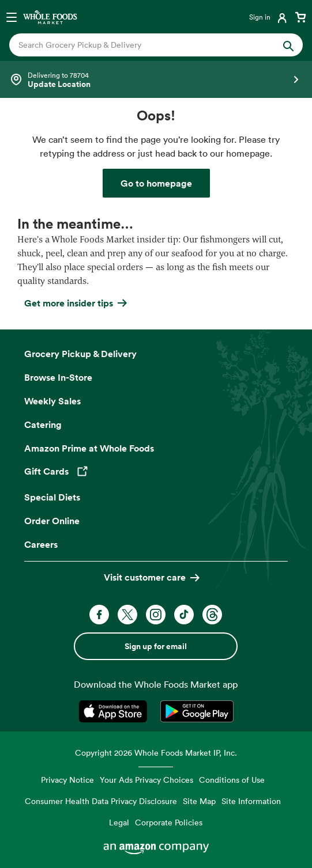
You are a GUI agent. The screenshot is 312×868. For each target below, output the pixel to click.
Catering (43, 424)
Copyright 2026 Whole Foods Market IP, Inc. (156, 753)
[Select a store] (156, 79)
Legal (119, 822)
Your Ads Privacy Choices (146, 780)
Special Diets (52, 497)
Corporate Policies (169, 822)
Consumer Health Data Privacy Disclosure (101, 801)
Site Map (199, 801)
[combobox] (142, 45)
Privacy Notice (67, 780)
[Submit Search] (288, 45)
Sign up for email (156, 646)
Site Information (251, 801)
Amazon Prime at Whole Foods (89, 448)
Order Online (52, 521)
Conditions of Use (232, 780)
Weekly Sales (52, 401)
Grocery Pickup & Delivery (80, 354)
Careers (41, 544)
